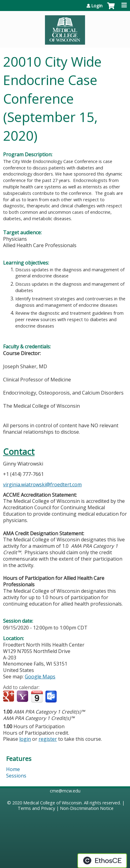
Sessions (16, 776)
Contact (19, 452)
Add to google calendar (9, 697)
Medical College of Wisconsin (52, 803)
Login (97, 6)
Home (13, 769)
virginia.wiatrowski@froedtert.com (42, 484)
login (25, 739)
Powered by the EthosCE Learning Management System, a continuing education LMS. (102, 861)
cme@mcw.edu (65, 791)
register (48, 739)
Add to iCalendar (37, 696)
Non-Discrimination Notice (87, 808)
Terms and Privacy (36, 808)
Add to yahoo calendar (23, 697)
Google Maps (40, 677)
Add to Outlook (52, 697)
